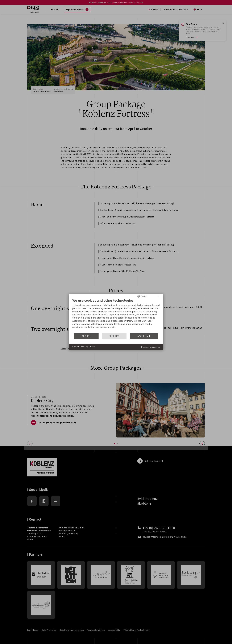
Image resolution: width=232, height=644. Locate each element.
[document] (116, 315)
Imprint (76, 347)
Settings (114, 336)
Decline (86, 336)
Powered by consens (150, 347)
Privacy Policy (88, 347)
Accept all (144, 336)
